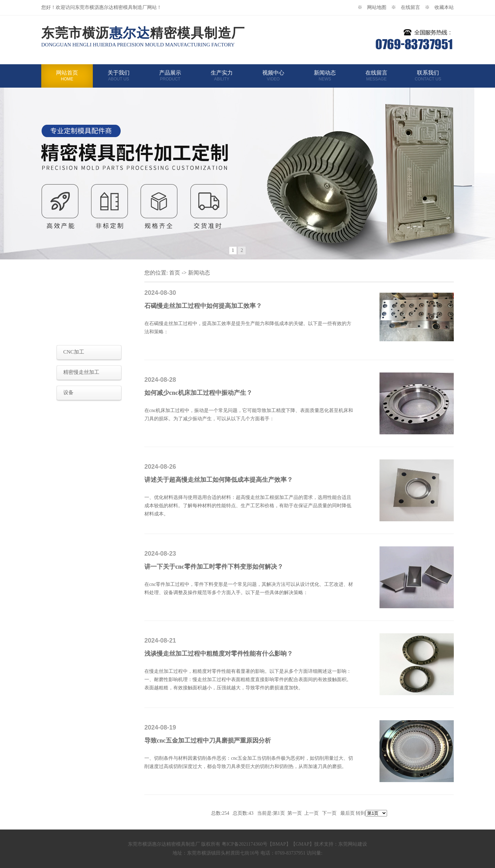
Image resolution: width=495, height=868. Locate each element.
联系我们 (428, 76)
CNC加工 (74, 352)
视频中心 (273, 76)
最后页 (348, 813)
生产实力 (222, 76)
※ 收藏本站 (439, 7)
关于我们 (119, 76)
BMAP (279, 844)
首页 (175, 273)
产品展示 (170, 76)
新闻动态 (325, 76)
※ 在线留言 (408, 7)
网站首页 (67, 76)
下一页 (329, 813)
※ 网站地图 (374, 7)
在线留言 (376, 76)
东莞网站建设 (353, 844)
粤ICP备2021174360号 (245, 844)
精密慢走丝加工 (81, 372)
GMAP (302, 844)
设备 (68, 392)
